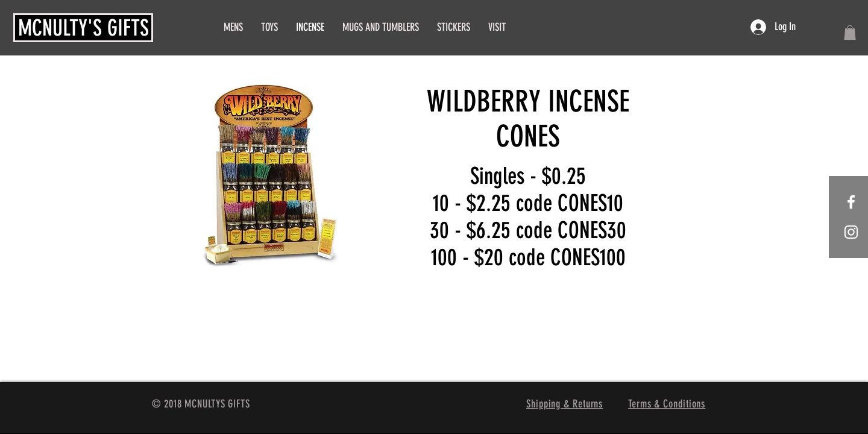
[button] (850, 33)
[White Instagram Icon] (851, 232)
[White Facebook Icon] (851, 202)
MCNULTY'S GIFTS (83, 28)
